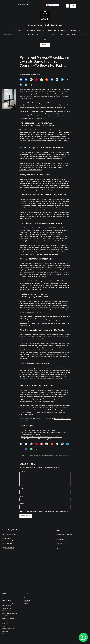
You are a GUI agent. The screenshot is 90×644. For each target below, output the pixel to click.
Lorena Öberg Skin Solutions (45, 25)
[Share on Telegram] (62, 80)
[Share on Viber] (21, 85)
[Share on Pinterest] (36, 80)
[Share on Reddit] (47, 80)
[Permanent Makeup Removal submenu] (43, 30)
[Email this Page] (31, 80)
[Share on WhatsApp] (26, 85)
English (50, 5)
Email (22, 496)
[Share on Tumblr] (67, 80)
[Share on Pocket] (42, 444)
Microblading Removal (45, 455)
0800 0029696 (24, 5)
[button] (84, 639)
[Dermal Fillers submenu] (24, 30)
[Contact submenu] (86, 35)
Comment (23, 471)
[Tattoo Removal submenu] (67, 30)
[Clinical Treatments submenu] (39, 35)
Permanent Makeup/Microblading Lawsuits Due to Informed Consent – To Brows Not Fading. (44, 61)
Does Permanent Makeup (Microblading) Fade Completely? (39, 430)
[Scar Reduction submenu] (55, 30)
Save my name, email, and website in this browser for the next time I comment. (45, 511)
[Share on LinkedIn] (26, 80)
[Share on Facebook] (21, 80)
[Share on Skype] (52, 80)
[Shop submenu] (64, 35)
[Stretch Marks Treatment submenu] (18, 35)
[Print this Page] (42, 80)
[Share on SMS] (57, 80)
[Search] (73, 6)
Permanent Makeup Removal (60, 455)
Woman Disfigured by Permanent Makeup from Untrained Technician (42, 437)
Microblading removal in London (31, 435)
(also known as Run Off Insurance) (46, 354)
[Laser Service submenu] (58, 35)
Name (22, 489)
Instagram (27, 601)
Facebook (27, 598)
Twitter (26, 603)
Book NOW (45, 45)
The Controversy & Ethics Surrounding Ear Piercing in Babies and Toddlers (43, 433)
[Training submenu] (47, 35)
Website (22, 504)
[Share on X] (31, 85)
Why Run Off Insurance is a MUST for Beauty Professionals (39, 439)
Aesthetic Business (33, 455)
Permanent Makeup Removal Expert (31, 116)
